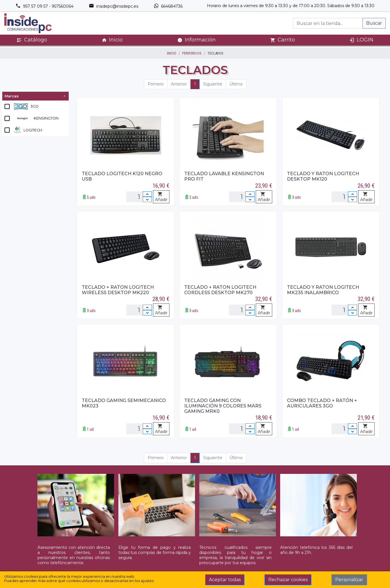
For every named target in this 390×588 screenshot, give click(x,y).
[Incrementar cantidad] (147, 194)
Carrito (283, 40)
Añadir (161, 197)
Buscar (374, 23)
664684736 (168, 6)
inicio (172, 53)
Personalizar (349, 580)
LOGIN (361, 40)
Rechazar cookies (288, 580)
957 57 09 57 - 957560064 (45, 6)
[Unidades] (139, 197)
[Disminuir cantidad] (147, 199)
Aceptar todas (225, 580)
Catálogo (32, 40)
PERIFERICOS (192, 53)
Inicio (112, 40)
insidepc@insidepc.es (114, 6)
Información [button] (197, 40)
